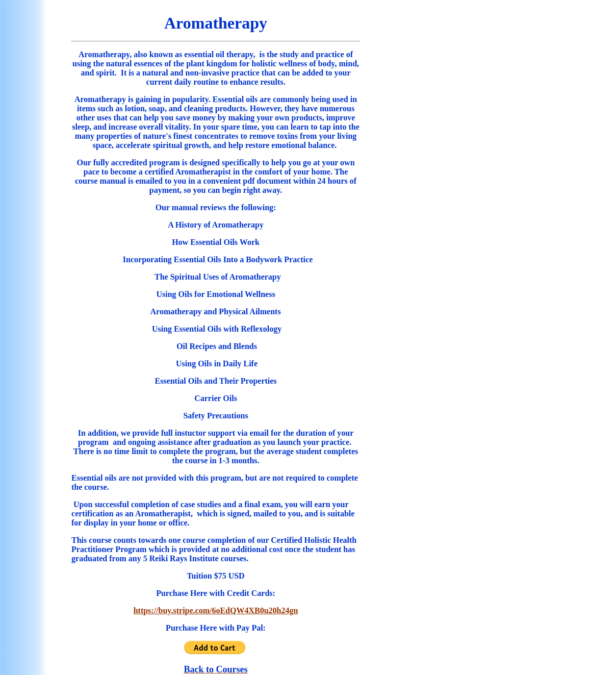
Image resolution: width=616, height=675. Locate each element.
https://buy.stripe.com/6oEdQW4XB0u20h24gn (216, 610)
